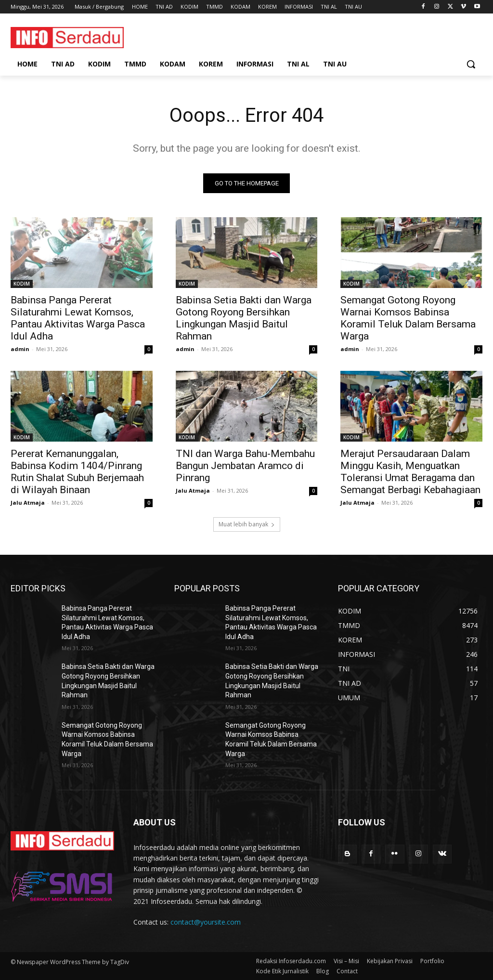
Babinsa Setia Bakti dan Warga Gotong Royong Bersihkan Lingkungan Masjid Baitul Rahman (244, 319)
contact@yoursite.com (206, 922)
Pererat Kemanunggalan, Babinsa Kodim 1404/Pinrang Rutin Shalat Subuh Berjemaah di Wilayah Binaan (77, 472)
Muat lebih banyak (247, 524)
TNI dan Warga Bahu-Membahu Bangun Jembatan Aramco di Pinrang (245, 466)
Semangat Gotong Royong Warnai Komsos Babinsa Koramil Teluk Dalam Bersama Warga (408, 319)
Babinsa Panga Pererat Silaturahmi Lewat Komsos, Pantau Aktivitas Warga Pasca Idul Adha (78, 319)
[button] (471, 64)
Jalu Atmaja (28, 503)
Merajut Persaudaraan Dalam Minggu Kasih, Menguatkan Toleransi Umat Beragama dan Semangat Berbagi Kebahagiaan (410, 472)
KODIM (22, 284)
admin (20, 349)
